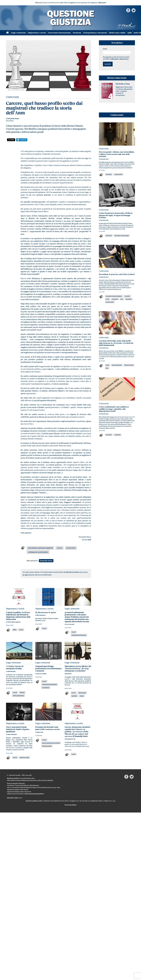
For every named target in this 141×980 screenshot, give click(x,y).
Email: (105, 49)
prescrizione (129, 299)
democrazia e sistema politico (122, 236)
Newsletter (117, 43)
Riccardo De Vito (71, 739)
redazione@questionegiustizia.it (34, 794)
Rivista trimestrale (117, 78)
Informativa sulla (15, 798)
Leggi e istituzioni (18, 33)
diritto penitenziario (18, 696)
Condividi (22, 140)
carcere (60, 548)
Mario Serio (40, 732)
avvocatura (127, 296)
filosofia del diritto (129, 365)
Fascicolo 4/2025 (123, 84)
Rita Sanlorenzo (41, 615)
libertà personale (47, 746)
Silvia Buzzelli (11, 671)
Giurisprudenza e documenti (95, 33)
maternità (74, 696)
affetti (15, 630)
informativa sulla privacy (119, 59)
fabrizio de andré (25, 757)
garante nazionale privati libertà (51, 743)
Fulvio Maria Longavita (14, 622)
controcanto (71, 548)
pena (122, 299)
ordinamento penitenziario (38, 552)
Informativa (102, 3)
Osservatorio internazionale (59, 33)
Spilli (130, 33)
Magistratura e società (37, 33)
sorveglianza (46, 688)
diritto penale (82, 693)
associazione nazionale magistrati (40, 548)
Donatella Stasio (13, 119)
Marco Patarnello (12, 734)
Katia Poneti (68, 674)
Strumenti (77, 33)
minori (82, 696)
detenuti (22, 692)
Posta (11, 140)
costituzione (117, 435)
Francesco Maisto (42, 674)
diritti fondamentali (117, 365)
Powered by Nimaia (70, 805)
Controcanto (117, 115)
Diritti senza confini (117, 33)
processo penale (118, 174)
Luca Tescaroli (70, 624)
